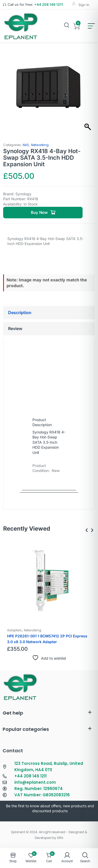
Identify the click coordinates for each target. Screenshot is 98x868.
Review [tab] (15, 329)
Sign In (84, 5)
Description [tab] (20, 313)
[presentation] (87, 530)
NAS (26, 145)
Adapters (14, 630)
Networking (40, 145)
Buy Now (39, 212)
